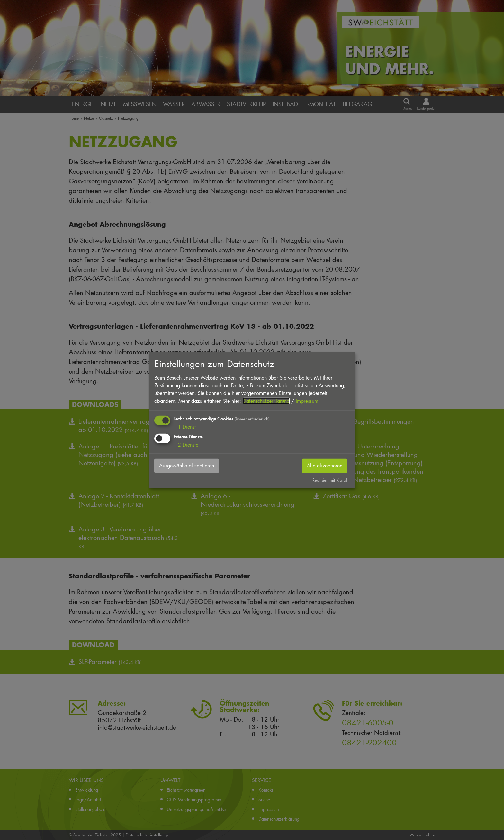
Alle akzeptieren (324, 466)
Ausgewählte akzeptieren (187, 466)
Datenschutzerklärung (266, 401)
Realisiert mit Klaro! (330, 480)
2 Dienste (186, 445)
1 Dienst (185, 426)
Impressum (307, 401)
